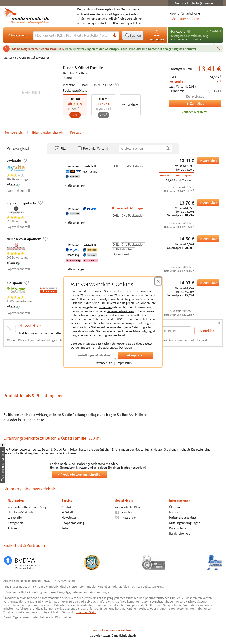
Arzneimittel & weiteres (34, 58)
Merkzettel (178, 31)
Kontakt (67, 507)
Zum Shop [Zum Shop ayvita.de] (187, 103)
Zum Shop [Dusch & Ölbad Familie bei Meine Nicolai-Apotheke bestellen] (207, 239)
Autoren (13, 528)
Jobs (65, 528)
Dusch (68, 68)
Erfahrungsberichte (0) (48, 132)
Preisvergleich (15, 132)
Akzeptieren (136, 355)
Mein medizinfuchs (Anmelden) (195, 3)
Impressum (124, 363)
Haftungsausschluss (183, 517)
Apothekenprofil (19, 191)
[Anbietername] (142, 148)
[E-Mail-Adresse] (163, 331)
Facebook (125, 512)
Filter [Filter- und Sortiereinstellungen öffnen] (61, 148)
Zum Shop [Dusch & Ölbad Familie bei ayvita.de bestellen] (207, 161)
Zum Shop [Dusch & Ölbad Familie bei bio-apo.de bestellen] (207, 283)
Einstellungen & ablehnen (94, 355)
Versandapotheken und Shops (28, 507)
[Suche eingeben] (72, 35)
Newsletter (69, 517)
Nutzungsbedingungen (185, 523)
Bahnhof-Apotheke (76, 73)
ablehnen (105, 307)
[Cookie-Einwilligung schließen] (158, 281)
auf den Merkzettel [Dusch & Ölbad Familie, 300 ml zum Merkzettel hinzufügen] (196, 112)
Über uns (175, 507)
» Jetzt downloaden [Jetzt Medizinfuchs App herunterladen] (185, 19)
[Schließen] (219, 49)
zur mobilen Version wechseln (113, 630)
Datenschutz (103, 363)
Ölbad (84, 68)
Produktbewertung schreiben (79, 474)
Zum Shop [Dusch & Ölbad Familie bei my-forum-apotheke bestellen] (207, 203)
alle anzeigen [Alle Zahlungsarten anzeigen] (76, 185)
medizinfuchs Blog (128, 507)
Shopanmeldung (73, 523)
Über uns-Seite (86, 612)
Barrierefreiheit (179, 533)
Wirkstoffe (15, 517)
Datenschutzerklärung (121, 311)
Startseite (10, 58)
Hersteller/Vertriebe (21, 512)
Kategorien (16, 35)
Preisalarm (78, 132)
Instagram (126, 517)
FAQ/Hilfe (68, 512)
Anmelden (157, 35)
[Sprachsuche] (115, 36)
